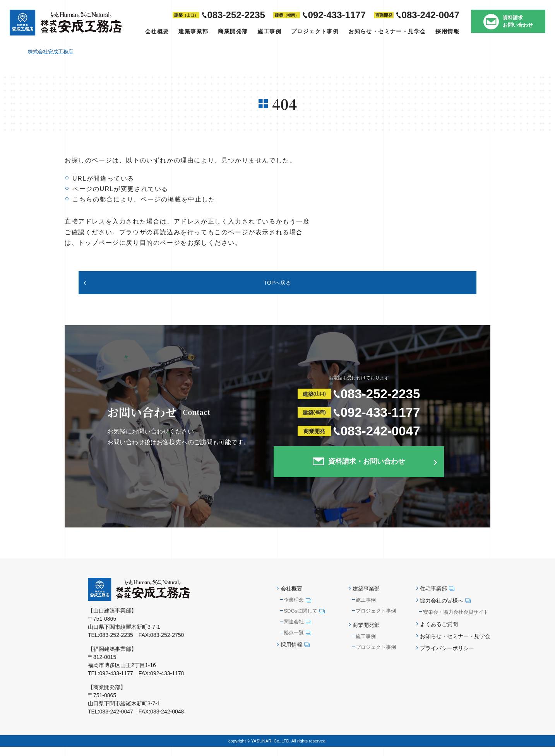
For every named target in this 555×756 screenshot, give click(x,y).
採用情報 (447, 31)
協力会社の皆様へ (445, 610)
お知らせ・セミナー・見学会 (387, 31)
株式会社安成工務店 (51, 52)
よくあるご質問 (439, 633)
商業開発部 (233, 31)
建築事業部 (193, 31)
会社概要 (157, 31)
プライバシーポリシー (447, 658)
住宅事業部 (437, 598)
